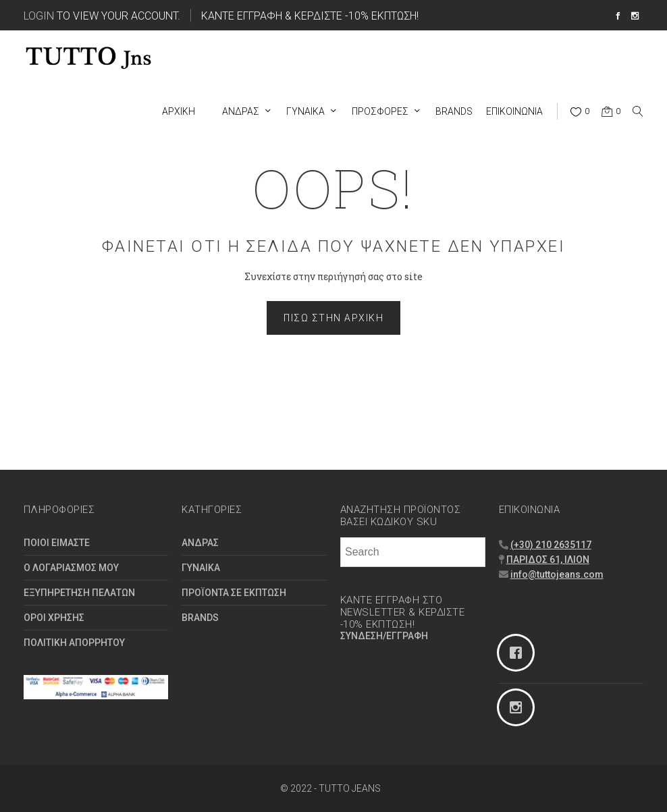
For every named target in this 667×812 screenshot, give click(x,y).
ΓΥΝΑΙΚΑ (201, 568)
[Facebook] (571, 653)
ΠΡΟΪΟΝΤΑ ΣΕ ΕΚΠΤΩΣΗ (234, 593)
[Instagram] (571, 707)
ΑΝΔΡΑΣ (200, 543)
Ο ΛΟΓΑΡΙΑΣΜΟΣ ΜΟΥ (71, 568)
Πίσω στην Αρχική (333, 318)
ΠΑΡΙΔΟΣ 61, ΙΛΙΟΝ (548, 560)
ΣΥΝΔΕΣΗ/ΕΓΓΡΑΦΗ (384, 636)
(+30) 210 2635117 (551, 545)
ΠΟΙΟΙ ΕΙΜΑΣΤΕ (57, 543)
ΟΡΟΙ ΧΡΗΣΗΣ (54, 618)
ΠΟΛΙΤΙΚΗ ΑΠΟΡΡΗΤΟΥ (74, 643)
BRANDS (200, 618)
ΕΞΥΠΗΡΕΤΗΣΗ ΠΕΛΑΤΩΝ (79, 593)
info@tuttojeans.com (557, 574)
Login (39, 15)
